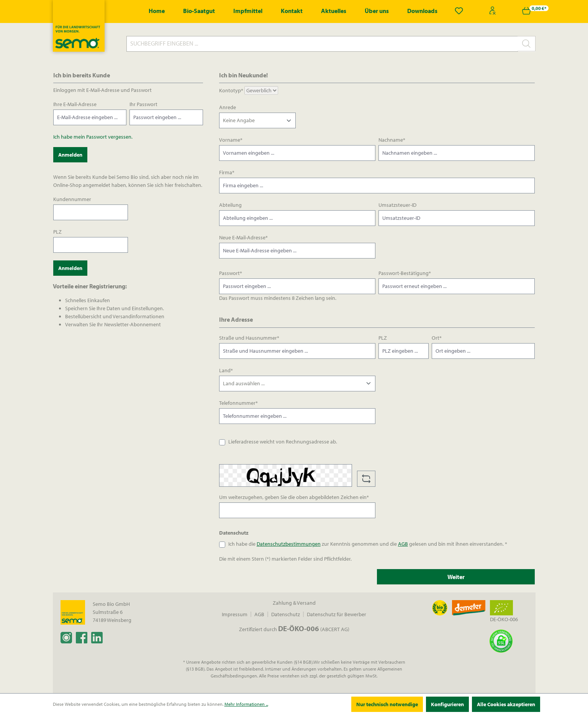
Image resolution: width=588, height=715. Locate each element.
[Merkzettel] (459, 11)
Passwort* (231, 273)
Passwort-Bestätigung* (405, 273)
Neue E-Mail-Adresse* (243, 237)
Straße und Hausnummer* (249, 338)
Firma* (227, 172)
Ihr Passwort (143, 104)
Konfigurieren (447, 704)
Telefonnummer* (238, 403)
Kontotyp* (231, 90)
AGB (403, 544)
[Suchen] (527, 44)
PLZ (57, 232)
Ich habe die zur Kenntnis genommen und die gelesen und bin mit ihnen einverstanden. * (368, 544)
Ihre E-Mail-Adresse (75, 104)
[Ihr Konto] (493, 11)
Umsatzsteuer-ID (397, 205)
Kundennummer (72, 199)
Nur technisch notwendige (387, 704)
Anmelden (70, 155)
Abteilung (230, 205)
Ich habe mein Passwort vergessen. (93, 137)
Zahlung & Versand (294, 603)
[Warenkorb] (526, 11)
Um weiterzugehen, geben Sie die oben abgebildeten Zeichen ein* (294, 497)
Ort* (437, 338)
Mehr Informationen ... (246, 704)
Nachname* (392, 140)
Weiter (456, 577)
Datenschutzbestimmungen (289, 544)
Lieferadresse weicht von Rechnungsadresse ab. (283, 442)
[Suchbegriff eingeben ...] (322, 44)
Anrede (228, 107)
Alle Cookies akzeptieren (506, 704)
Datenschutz (286, 614)
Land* (226, 370)
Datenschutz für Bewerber (337, 614)
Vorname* (231, 140)
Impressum (235, 614)
